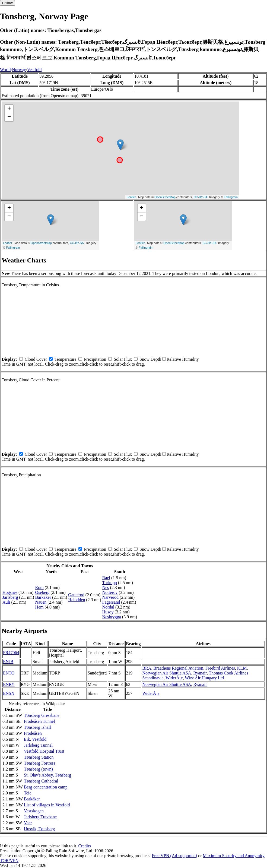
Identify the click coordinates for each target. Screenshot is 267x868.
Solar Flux (123, 359)
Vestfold (34, 70)
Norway (19, 70)
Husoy (108, 612)
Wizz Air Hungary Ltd (204, 678)
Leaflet (131, 197)
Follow (7, 3)
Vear (28, 823)
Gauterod (76, 595)
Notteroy (110, 592)
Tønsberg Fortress (40, 763)
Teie (28, 793)
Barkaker (43, 597)
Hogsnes (10, 592)
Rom (39, 587)
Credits (84, 846)
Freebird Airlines (220, 668)
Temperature (66, 359)
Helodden (77, 600)
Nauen (41, 602)
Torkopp (110, 583)
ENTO (9, 673)
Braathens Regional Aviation (178, 668)
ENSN (9, 693)
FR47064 (11, 653)
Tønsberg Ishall (37, 727)
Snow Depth (150, 359)
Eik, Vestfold (35, 739)
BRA (147, 668)
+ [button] (9, 109)
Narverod (110, 597)
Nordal (108, 607)
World (5, 70)
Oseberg (42, 592)
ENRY (9, 684)
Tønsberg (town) (38, 769)
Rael (106, 578)
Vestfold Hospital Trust (44, 751)
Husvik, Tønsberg (39, 829)
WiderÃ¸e (174, 678)
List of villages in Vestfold (47, 805)
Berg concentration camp (46, 787)
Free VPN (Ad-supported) (174, 856)
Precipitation (95, 359)
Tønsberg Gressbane (42, 715)
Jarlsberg (10, 597)
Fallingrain (231, 197)
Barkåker (32, 799)
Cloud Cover (36, 359)
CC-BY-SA (201, 197)
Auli (6, 602)
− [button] (9, 117)
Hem (39, 607)
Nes (106, 587)
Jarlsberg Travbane (40, 817)
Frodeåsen (33, 733)
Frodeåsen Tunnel (39, 721)
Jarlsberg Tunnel (38, 745)
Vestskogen (34, 811)
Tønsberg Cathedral (41, 781)
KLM (242, 668)
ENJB (8, 662)
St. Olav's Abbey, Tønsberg (47, 775)
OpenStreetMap (165, 197)
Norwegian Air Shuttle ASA (167, 673)
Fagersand (111, 602)
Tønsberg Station (39, 757)
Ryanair (200, 673)
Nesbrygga (112, 617)
